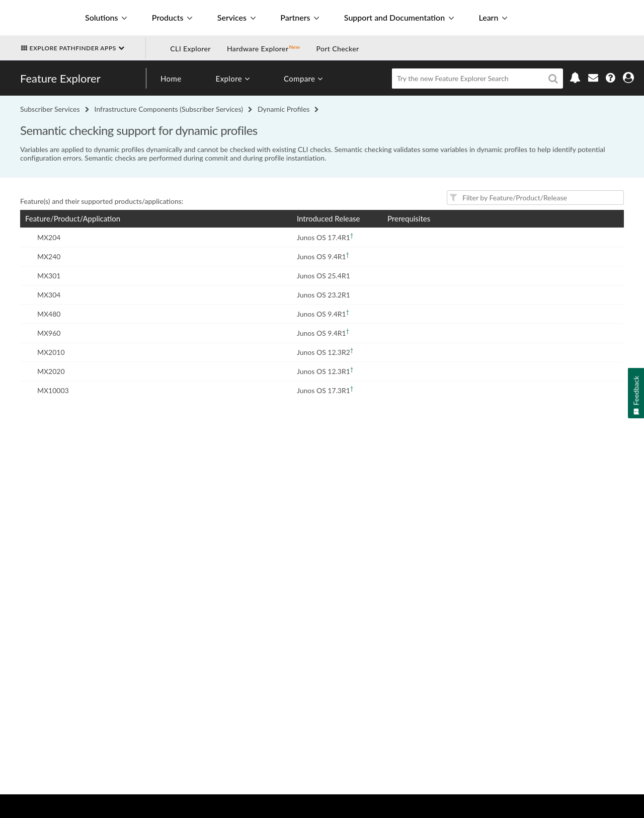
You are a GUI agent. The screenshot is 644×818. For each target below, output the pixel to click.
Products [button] (172, 17)
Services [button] (236, 17)
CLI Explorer (190, 49)
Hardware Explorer (258, 49)
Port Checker (337, 49)
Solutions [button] (106, 17)
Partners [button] (300, 17)
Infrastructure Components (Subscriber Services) (169, 109)
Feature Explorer (60, 78)
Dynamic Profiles (284, 109)
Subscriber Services (50, 109)
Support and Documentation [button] (399, 17)
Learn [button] (493, 17)
